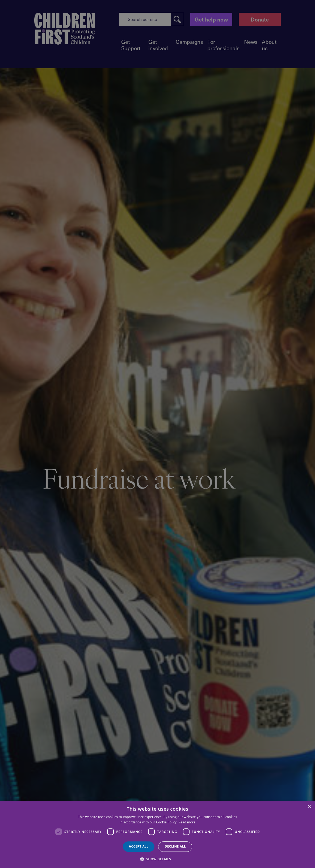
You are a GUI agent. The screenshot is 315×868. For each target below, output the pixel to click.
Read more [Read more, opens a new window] (187, 822)
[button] (158, 859)
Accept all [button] (139, 846)
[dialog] (157, 835)
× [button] (309, 807)
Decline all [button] (175, 846)
